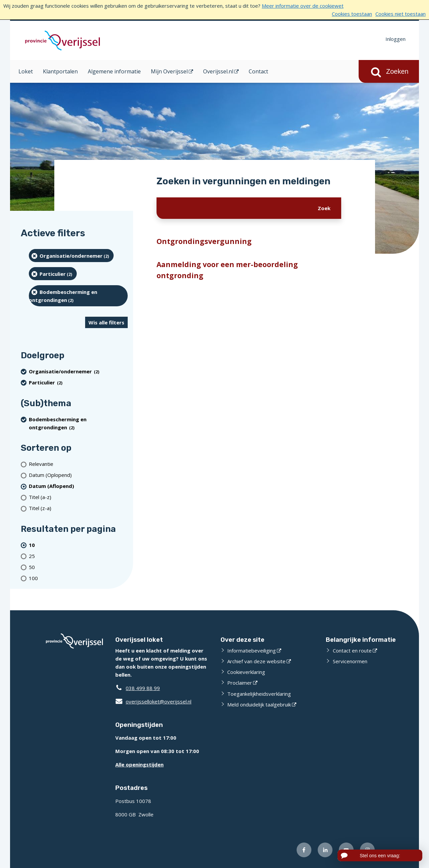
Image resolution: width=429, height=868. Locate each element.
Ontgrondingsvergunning (204, 241)
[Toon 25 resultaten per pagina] (78, 556)
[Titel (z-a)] (78, 508)
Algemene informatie (114, 71)
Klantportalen (60, 71)
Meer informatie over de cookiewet (303, 6)
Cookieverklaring (246, 672)
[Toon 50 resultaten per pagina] (78, 567)
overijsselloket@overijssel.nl (153, 701)
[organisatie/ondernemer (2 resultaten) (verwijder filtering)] (71, 256)
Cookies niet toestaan (401, 14)
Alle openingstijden (139, 764)
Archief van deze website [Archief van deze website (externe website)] (256, 661)
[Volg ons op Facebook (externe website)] (304, 850)
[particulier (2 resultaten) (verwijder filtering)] (53, 274)
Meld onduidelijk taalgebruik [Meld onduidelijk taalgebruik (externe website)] (259, 704)
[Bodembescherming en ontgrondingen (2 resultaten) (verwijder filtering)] (78, 296)
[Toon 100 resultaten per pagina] (78, 578)
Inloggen (395, 39)
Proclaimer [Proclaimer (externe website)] (240, 683)
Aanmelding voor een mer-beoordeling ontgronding (227, 270)
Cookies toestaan (352, 14)
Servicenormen (350, 661)
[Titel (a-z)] (78, 497)
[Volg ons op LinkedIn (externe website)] (325, 850)
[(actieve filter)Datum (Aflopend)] (78, 486)
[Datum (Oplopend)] (78, 475)
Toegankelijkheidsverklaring (259, 694)
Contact (258, 71)
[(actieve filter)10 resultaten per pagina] (78, 545)
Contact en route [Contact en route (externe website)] (352, 650)
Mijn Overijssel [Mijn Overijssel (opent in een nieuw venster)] (169, 71)
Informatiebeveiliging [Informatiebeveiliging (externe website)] (252, 650)
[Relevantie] (78, 464)
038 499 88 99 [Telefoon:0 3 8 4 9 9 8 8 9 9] (143, 688)
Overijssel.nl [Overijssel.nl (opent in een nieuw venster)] (218, 71)
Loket (26, 71)
